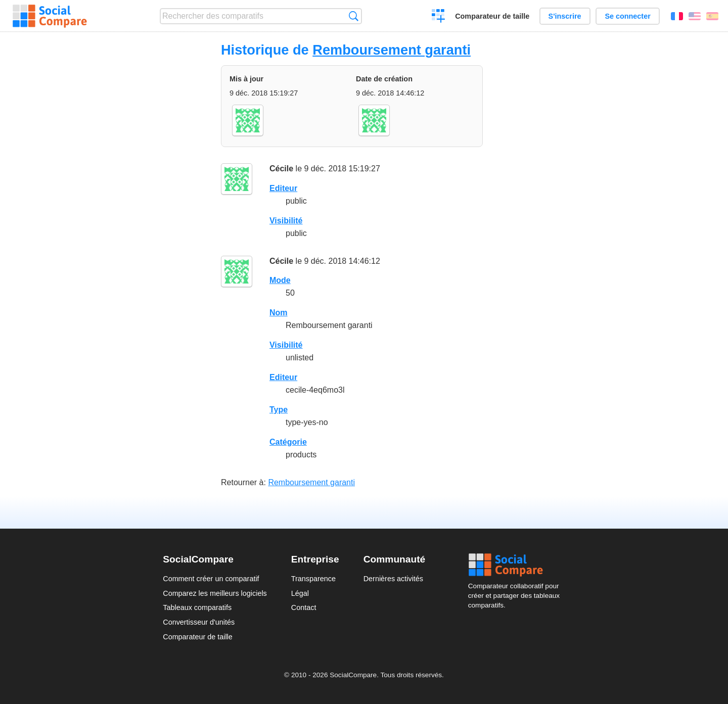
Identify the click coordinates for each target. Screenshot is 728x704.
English (695, 16)
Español (712, 16)
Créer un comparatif (439, 17)
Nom (279, 313)
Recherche (354, 16)
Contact (304, 607)
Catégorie (288, 442)
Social (517, 565)
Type (279, 410)
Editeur (283, 188)
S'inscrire (565, 16)
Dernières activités (393, 579)
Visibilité (286, 221)
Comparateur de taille (492, 16)
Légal (300, 593)
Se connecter (627, 16)
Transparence (313, 579)
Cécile (281, 169)
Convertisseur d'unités (199, 622)
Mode (280, 280)
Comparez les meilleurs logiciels (215, 593)
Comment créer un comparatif (211, 579)
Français (677, 16)
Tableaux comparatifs (197, 607)
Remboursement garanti (392, 50)
